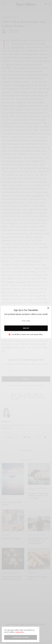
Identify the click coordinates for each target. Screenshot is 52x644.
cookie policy (19, 632)
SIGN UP (26, 328)
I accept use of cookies (21, 637)
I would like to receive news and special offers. (27, 334)
